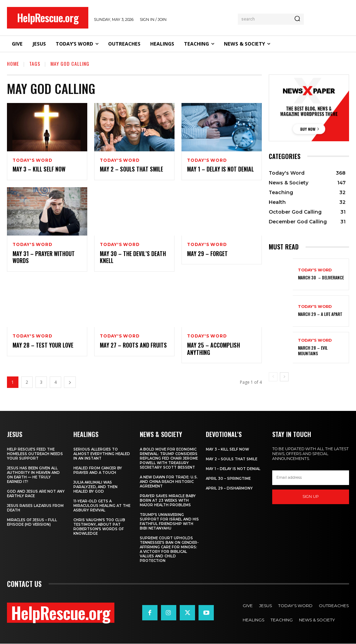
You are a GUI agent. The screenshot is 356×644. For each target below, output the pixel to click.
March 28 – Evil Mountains (313, 351)
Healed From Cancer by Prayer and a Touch (98, 471)
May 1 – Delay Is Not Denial (220, 169)
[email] (311, 478)
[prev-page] (273, 377)
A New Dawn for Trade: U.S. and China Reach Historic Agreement (169, 482)
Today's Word (33, 160)
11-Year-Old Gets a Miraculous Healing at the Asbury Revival (102, 506)
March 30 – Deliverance (321, 277)
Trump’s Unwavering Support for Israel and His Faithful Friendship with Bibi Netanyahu (169, 522)
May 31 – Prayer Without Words (44, 257)
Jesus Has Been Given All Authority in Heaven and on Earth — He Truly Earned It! (33, 475)
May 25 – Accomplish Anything (213, 349)
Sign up (311, 497)
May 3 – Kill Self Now (39, 169)
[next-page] (70, 383)
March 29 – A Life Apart (320, 314)
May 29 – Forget (207, 254)
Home (13, 63)
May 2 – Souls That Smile (131, 169)
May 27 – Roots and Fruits (133, 345)
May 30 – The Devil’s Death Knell (133, 257)
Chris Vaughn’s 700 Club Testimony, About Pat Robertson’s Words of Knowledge (99, 527)
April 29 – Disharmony (229, 489)
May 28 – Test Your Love (43, 345)
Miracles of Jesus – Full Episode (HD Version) (32, 523)
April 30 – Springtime (228, 479)
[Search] (297, 19)
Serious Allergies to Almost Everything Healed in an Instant (102, 454)
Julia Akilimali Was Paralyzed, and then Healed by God (95, 487)
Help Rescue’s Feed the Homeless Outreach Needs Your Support (35, 454)
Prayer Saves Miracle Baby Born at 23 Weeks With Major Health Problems (168, 501)
